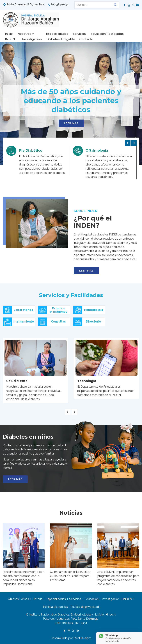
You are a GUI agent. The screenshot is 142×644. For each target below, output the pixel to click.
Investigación (15, 39)
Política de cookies (56, 607)
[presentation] (128, 143)
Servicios (72, 34)
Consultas (52, 322)
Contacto (69, 39)
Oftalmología (97, 151)
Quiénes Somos (18, 599)
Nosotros (26, 34)
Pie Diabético (31, 151)
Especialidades (50, 34)
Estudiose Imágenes (53, 310)
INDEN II (127, 34)
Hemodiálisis (88, 310)
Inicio (9, 34)
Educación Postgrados (99, 34)
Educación (91, 599)
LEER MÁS (71, 123)
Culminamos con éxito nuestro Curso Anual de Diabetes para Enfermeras (70, 576)
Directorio (87, 322)
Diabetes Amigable (43, 39)
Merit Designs (83, 638)
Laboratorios (18, 310)
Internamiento (19, 322)
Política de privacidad (85, 607)
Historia (37, 599)
